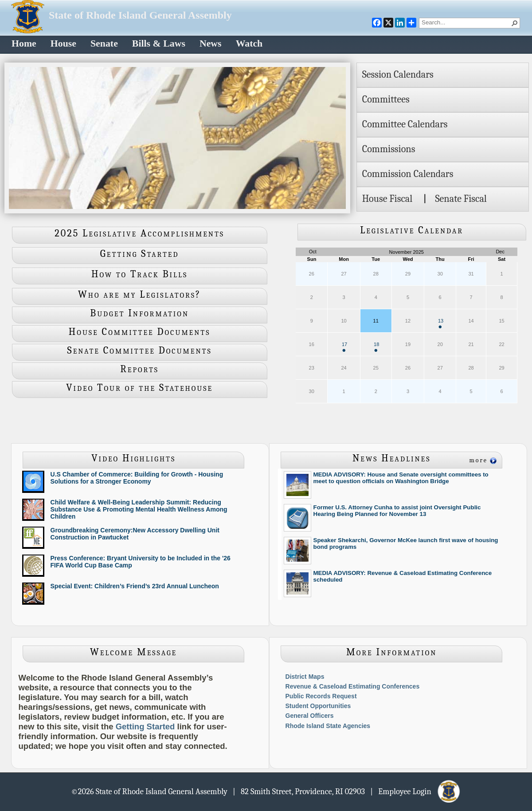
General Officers (310, 716)
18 (376, 347)
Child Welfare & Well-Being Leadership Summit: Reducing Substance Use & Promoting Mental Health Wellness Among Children (139, 509)
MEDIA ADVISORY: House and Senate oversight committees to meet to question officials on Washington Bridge (401, 478)
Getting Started (140, 254)
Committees (386, 99)
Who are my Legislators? (139, 295)
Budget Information (139, 313)
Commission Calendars (408, 174)
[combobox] (466, 22)
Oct (313, 252)
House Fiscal (387, 199)
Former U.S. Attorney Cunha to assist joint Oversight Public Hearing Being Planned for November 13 (397, 511)
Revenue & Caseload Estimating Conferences (353, 686)
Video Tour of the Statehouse (139, 388)
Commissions (389, 149)
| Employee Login (416, 791)
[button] (515, 23)
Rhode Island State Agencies (328, 726)
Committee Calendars (405, 124)
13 (441, 323)
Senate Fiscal (461, 199)
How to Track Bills (139, 274)
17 (344, 347)
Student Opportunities (318, 706)
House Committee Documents (140, 332)
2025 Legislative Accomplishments (139, 233)
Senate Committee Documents (140, 350)
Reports (139, 369)
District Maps (305, 677)
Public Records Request (321, 696)
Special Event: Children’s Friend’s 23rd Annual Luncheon (135, 586)
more (478, 460)
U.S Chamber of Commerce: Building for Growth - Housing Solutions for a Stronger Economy (137, 478)
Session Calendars (398, 75)
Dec (500, 252)
